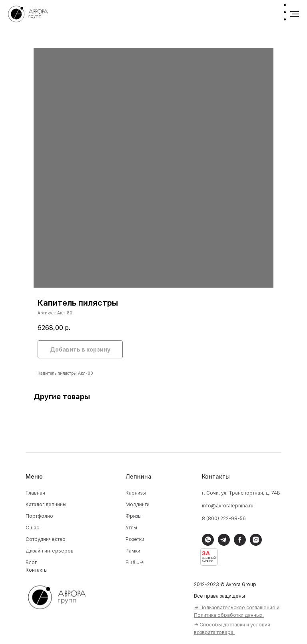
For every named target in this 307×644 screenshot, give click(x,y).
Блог (31, 562)
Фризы (134, 516)
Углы (131, 528)
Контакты (37, 570)
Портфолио (39, 516)
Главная (35, 493)
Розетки (135, 539)
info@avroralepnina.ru (228, 506)
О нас (32, 528)
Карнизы (136, 493)
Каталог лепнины (46, 504)
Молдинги (138, 504)
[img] (62, 596)
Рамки (133, 551)
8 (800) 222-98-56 (224, 518)
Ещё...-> (135, 562)
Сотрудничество (46, 539)
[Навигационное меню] (295, 14)
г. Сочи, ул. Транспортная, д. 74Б (241, 493)
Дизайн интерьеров (50, 551)
